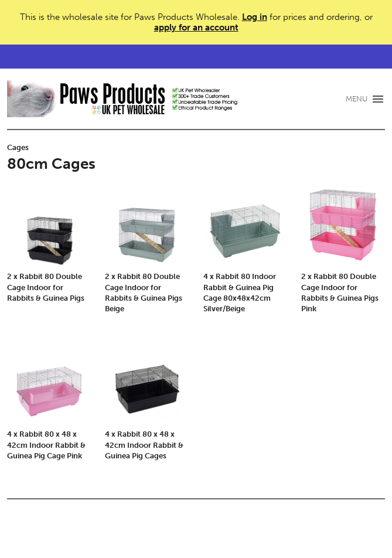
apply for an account (196, 28)
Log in (255, 17)
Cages (18, 147)
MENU (357, 99)
